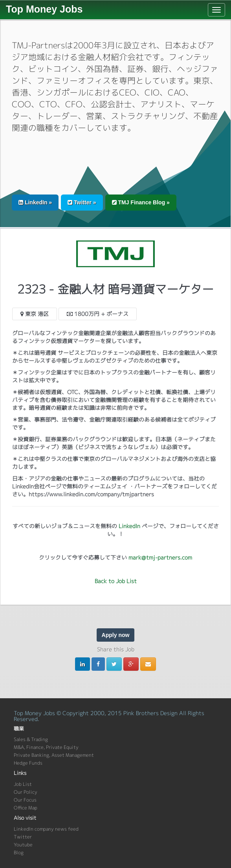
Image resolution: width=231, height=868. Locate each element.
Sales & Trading (31, 739)
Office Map (26, 808)
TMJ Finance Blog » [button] (141, 202)
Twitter (23, 837)
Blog (19, 852)
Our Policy (26, 792)
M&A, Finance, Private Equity (46, 747)
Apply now (116, 635)
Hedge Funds (28, 763)
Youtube (23, 845)
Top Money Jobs (44, 9)
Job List (23, 784)
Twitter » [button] (82, 202)
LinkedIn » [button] (35, 202)
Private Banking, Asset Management (54, 755)
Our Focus (25, 800)
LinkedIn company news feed (46, 829)
